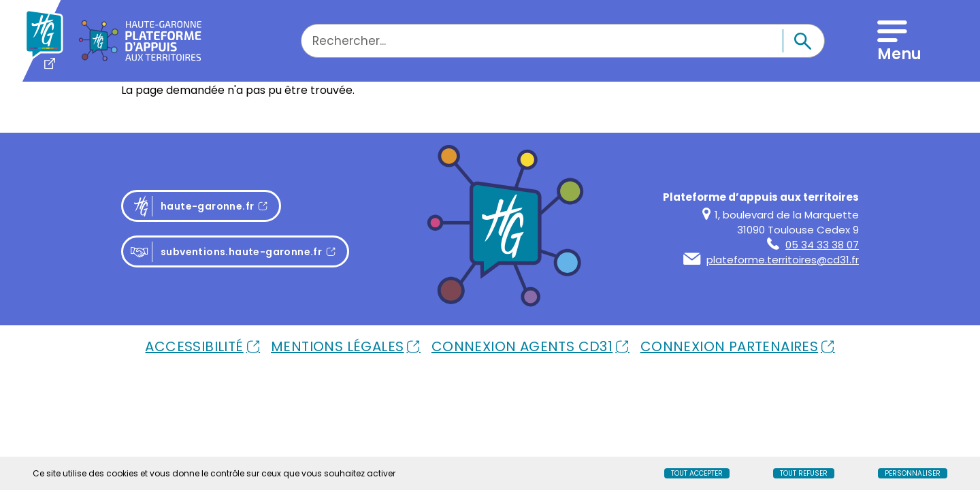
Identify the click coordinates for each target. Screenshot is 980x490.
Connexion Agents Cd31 (522, 346)
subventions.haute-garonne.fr (226, 252)
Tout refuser (804, 473)
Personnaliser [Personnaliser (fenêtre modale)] (913, 473)
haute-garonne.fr (205, 206)
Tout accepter (697, 473)
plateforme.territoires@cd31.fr (771, 260)
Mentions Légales (337, 346)
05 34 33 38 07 (813, 245)
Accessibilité (194, 346)
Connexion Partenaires (729, 346)
